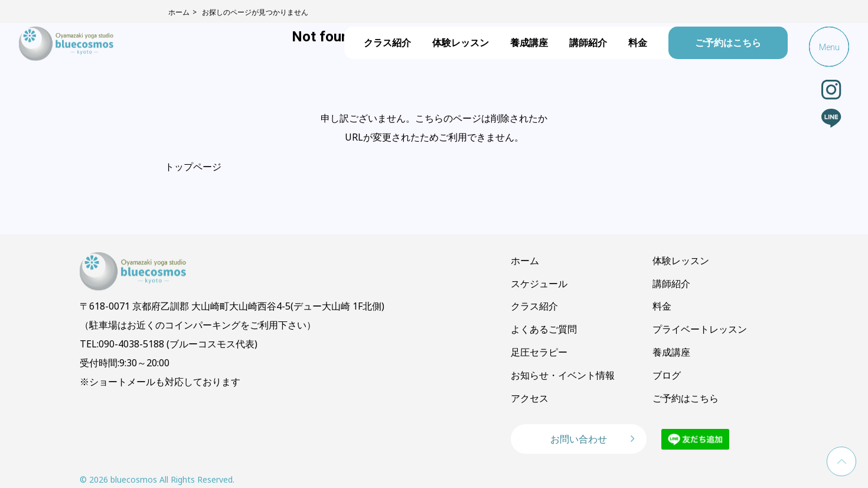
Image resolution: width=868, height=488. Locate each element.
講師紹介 (588, 43)
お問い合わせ (579, 439)
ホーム (525, 261)
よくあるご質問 (544, 329)
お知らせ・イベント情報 (563, 375)
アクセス (530, 398)
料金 (638, 43)
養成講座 (529, 43)
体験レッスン (461, 43)
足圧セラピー (539, 352)
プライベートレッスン (700, 329)
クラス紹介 (387, 43)
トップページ (193, 167)
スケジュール (539, 284)
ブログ (667, 375)
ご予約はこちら (728, 43)
